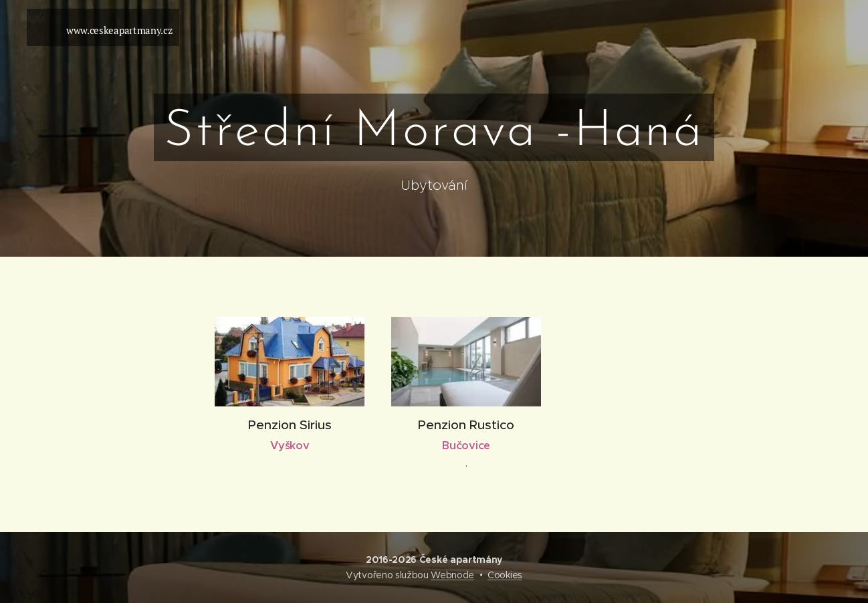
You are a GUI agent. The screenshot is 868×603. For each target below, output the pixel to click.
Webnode (452, 575)
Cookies (505, 575)
